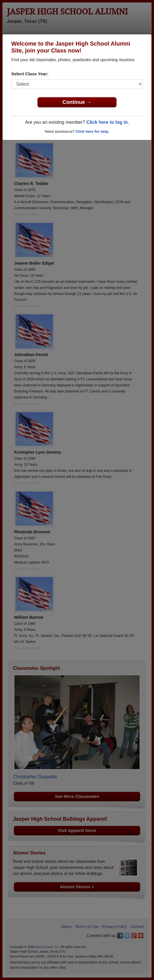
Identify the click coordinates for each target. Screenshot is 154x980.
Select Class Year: (30, 74)
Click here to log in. (108, 122)
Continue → (77, 102)
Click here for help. (92, 131)
